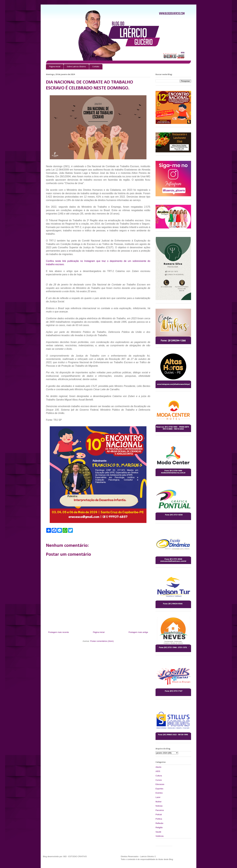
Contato (96, 67)
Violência (160, 836)
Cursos (159, 780)
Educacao (160, 784)
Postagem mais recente (59, 632)
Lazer (158, 797)
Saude (158, 832)
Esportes (159, 789)
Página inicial (55, 67)
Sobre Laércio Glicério (76, 67)
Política (159, 819)
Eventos (159, 793)
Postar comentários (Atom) (102, 641)
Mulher (159, 802)
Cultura (159, 776)
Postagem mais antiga (138, 632)
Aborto (158, 767)
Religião (159, 827)
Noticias (159, 806)
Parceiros (160, 810)
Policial (159, 814)
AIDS (158, 771)
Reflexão (159, 823)
